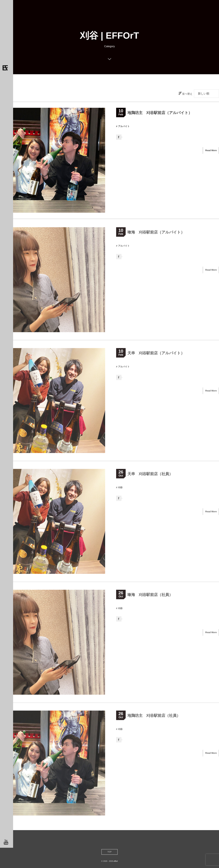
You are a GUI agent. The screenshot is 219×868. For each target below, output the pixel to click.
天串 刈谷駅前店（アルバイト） (156, 355)
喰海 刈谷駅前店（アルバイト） (156, 234)
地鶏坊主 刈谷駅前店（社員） (154, 717)
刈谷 (120, 489)
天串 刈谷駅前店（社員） (150, 475)
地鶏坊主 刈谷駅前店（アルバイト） (160, 113)
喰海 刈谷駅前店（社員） (150, 596)
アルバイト (124, 126)
